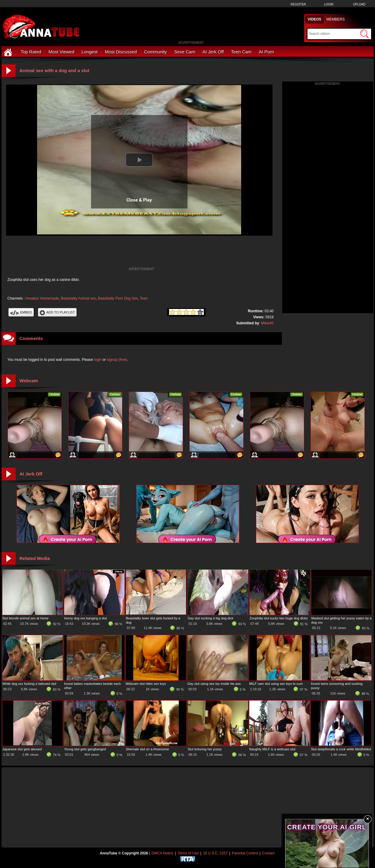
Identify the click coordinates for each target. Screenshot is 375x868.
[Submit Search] (364, 34)
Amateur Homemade (42, 298)
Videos (315, 19)
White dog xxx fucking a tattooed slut (29, 684)
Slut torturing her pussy (205, 749)
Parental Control (245, 853)
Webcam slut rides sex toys (146, 684)
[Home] (9, 52)
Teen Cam (241, 52)
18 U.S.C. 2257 (215, 853)
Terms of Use (188, 853)
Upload (359, 4)
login (98, 360)
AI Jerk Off (213, 52)
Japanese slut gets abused (22, 749)
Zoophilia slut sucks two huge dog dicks (279, 618)
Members (336, 19)
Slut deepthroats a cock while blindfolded (341, 749)
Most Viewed (61, 52)
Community (156, 52)
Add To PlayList (57, 312)
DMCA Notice (162, 853)
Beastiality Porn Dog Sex (118, 298)
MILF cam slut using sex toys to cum (276, 684)
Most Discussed (121, 52)
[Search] (334, 33)
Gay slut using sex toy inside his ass (214, 684)
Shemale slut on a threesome (148, 749)
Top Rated (31, 52)
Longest (90, 52)
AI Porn (266, 52)
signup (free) (117, 360)
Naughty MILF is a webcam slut (272, 749)
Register (298, 4)
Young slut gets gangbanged (85, 749)
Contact (268, 853)
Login (329, 4)
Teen (144, 298)
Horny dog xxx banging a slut (86, 618)
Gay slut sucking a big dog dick (211, 618)
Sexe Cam (185, 52)
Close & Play (139, 200)
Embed (21, 312)
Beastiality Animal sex (78, 298)
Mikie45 (267, 323)
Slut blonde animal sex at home (25, 618)
